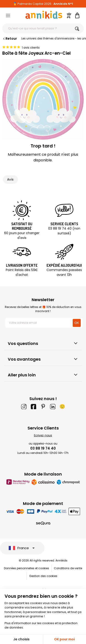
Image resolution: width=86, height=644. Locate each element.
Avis (10, 179)
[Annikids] (44, 15)
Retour (10, 39)
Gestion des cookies (43, 576)
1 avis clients (31, 48)
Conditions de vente (68, 568)
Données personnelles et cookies (26, 568)
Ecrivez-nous (43, 435)
